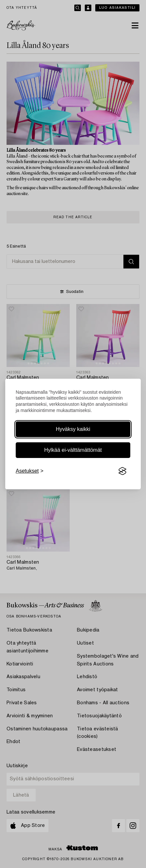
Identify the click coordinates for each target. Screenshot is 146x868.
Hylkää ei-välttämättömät (73, 450)
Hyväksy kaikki (73, 429)
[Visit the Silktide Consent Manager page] (122, 471)
